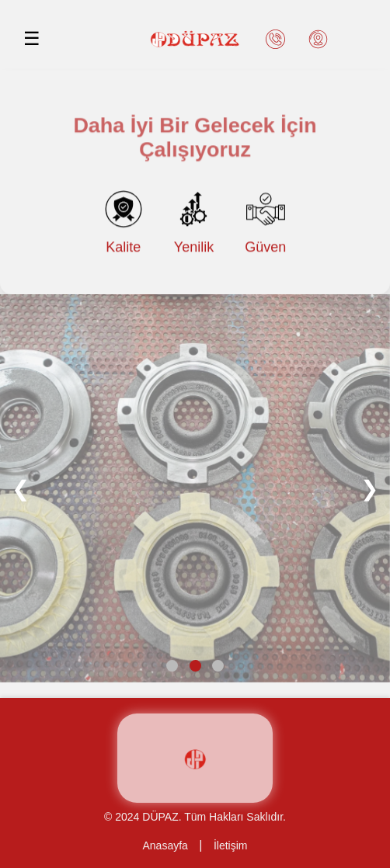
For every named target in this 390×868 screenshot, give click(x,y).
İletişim (231, 845)
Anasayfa (165, 845)
